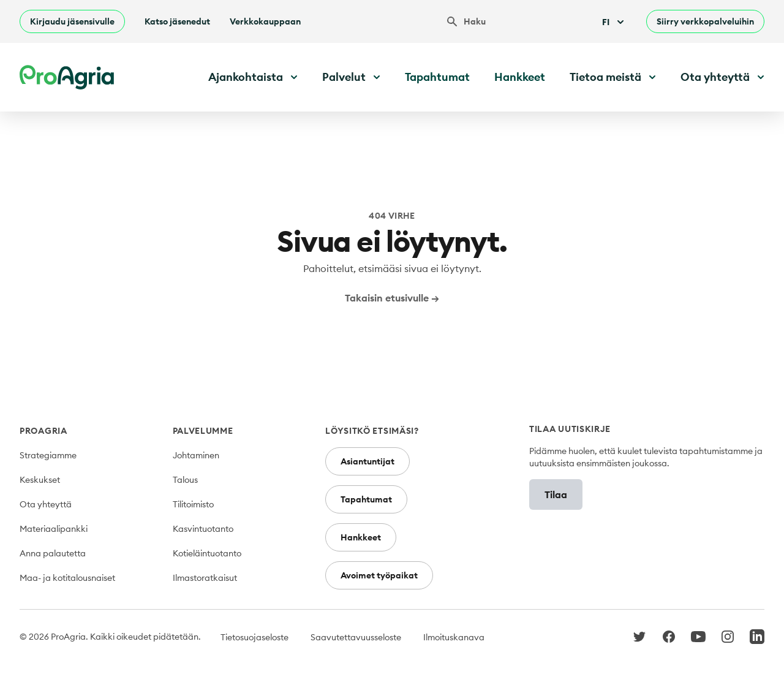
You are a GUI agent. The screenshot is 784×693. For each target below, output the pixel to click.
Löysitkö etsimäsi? (372, 431)
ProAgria (43, 431)
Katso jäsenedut (177, 21)
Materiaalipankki (54, 529)
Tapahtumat (437, 77)
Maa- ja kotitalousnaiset (67, 578)
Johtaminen (196, 455)
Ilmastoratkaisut (205, 578)
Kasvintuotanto (203, 529)
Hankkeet (520, 77)
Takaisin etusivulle (392, 298)
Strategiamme (48, 455)
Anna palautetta (53, 553)
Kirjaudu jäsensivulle (72, 21)
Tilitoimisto (193, 504)
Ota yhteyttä (46, 504)
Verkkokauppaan (265, 21)
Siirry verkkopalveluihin (705, 21)
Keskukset (40, 480)
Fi (614, 22)
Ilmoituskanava (454, 637)
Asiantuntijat (367, 461)
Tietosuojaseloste (254, 637)
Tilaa (556, 494)
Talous (185, 480)
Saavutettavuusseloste (356, 637)
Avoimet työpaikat (379, 575)
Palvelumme (203, 431)
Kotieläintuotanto (207, 553)
